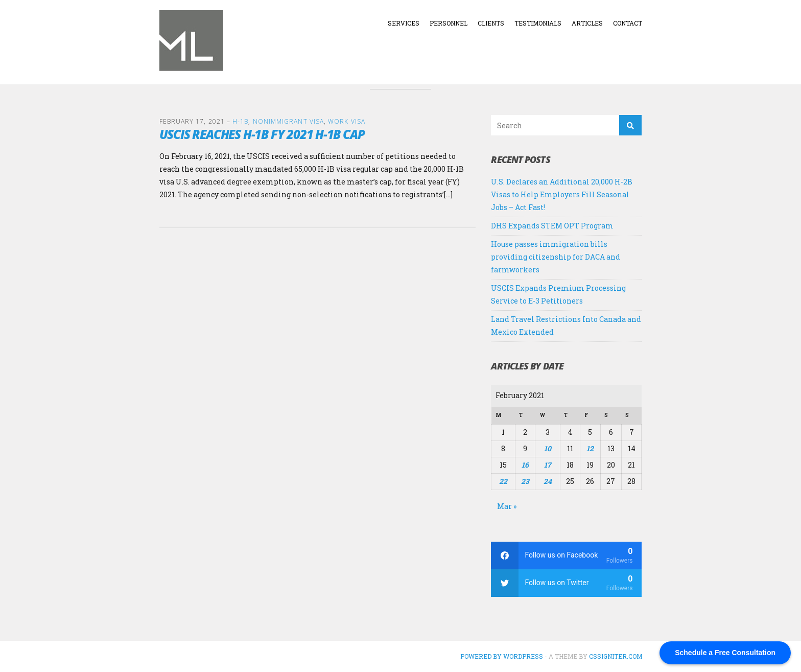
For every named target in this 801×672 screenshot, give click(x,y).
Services (404, 23)
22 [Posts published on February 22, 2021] (503, 481)
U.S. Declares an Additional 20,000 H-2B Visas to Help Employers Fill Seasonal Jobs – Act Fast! (562, 194)
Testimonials (538, 23)
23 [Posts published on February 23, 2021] (525, 481)
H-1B (240, 121)
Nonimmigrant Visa (288, 121)
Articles (587, 23)
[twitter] (566, 583)
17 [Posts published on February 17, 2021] (548, 465)
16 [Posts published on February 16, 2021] (525, 465)
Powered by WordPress (502, 656)
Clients (491, 23)
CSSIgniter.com (616, 656)
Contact (628, 23)
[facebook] (566, 555)
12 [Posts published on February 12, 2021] (590, 448)
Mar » (507, 506)
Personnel (449, 23)
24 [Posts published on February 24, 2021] (548, 481)
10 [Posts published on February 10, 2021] (548, 448)
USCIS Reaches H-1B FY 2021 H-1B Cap (262, 134)
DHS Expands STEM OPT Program (552, 226)
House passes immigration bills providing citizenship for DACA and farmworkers (556, 257)
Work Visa (347, 121)
